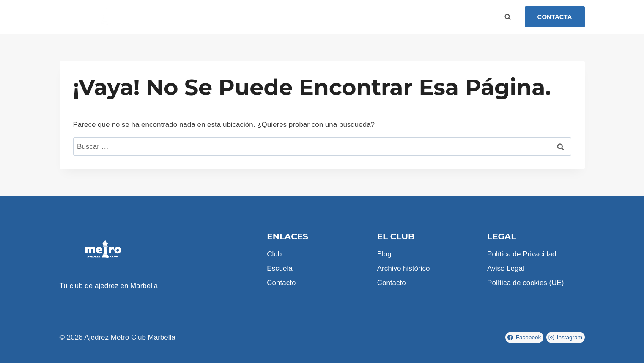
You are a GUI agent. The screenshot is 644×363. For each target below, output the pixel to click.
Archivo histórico (404, 268)
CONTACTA (555, 17)
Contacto (273, 17)
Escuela (214, 17)
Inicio (161, 17)
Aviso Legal (506, 268)
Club (185, 17)
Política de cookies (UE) (525, 283)
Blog (243, 17)
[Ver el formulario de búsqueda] (508, 17)
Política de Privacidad (522, 254)
